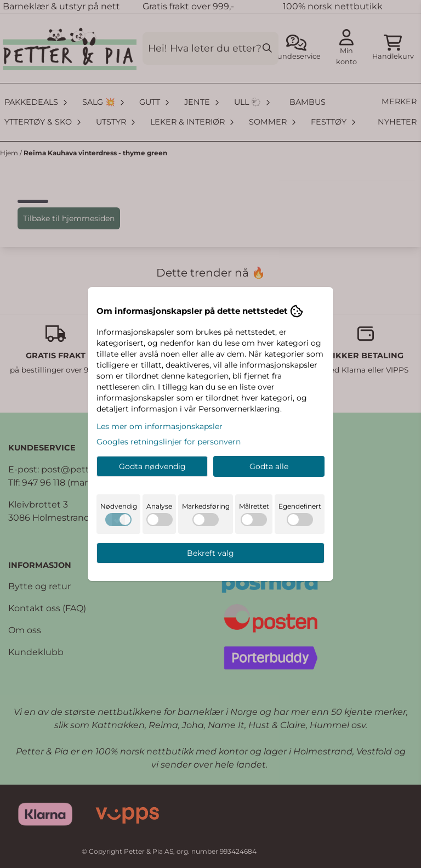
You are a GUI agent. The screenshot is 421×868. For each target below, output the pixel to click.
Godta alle (269, 466)
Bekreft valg (210, 553)
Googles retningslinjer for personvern (169, 442)
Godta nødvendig (152, 466)
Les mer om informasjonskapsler (160, 426)
